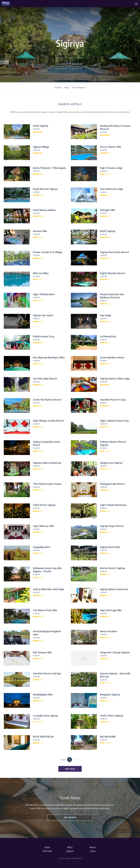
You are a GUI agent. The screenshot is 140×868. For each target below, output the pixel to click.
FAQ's (70, 847)
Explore (58, 58)
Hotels (58, 87)
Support (70, 851)
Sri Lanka (69, 58)
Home (47, 847)
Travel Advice (79, 87)
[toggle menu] (135, 3)
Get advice (70, 818)
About (93, 847)
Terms (93, 851)
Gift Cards (47, 851)
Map (67, 87)
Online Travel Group (73, 859)
